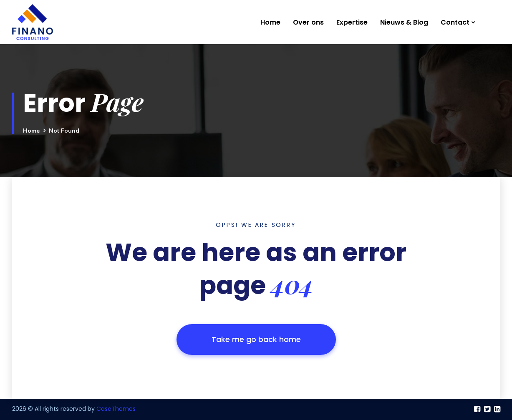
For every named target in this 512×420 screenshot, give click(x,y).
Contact (455, 22)
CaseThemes (116, 409)
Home (270, 22)
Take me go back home (256, 339)
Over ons (308, 22)
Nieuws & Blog (404, 22)
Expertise (352, 22)
